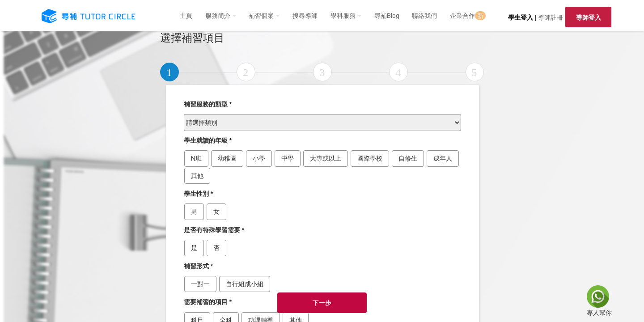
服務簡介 (218, 16)
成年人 (443, 158)
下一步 (322, 303)
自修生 (408, 158)
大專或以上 (326, 158)
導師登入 (589, 17)
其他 (197, 176)
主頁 (186, 16)
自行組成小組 (245, 284)
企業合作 (468, 16)
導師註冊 (551, 17)
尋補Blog (387, 16)
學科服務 (343, 16)
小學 (259, 158)
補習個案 (261, 16)
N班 (196, 158)
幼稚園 (227, 158)
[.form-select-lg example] (322, 123)
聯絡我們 (424, 16)
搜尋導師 (305, 16)
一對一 (200, 284)
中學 (288, 158)
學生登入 (521, 17)
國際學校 (370, 158)
